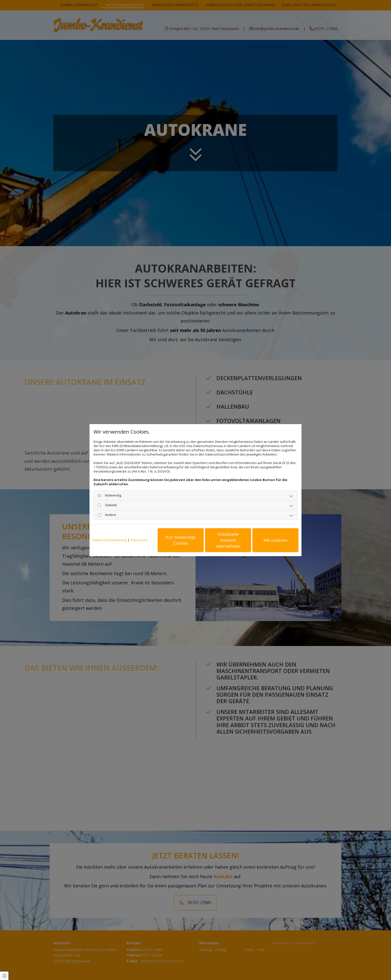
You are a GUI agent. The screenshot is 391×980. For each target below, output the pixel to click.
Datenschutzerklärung (109, 540)
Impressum (139, 540)
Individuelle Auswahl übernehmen (228, 540)
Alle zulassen (275, 540)
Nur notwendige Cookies (181, 540)
